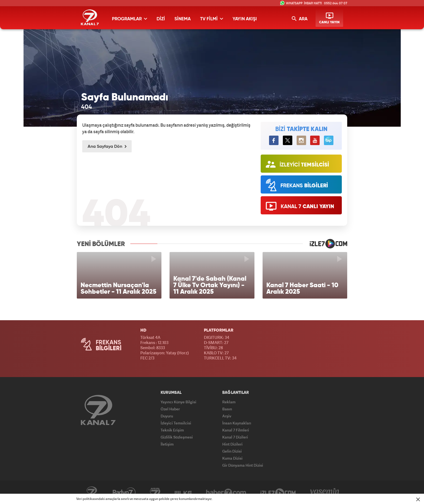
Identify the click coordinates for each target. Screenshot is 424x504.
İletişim (167, 444)
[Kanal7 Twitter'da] (288, 140)
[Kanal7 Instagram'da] (301, 140)
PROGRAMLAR (130, 19)
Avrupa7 (155, 492)
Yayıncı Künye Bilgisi (178, 402)
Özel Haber (170, 409)
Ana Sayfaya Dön (107, 147)
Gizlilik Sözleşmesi (177, 437)
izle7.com (325, 244)
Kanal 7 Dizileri (235, 437)
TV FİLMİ (212, 19)
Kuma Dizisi (232, 458)
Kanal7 (92, 492)
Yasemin (325, 492)
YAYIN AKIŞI (245, 19)
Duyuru (167, 416)
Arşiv (227, 416)
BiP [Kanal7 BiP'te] (329, 140)
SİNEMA (183, 19)
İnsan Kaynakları (237, 423)
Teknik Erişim (172, 430)
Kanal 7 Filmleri (236, 430)
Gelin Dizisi (232, 451)
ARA (300, 19)
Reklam (229, 402)
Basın (227, 409)
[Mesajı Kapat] (418, 499)
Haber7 (226, 492)
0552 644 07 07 (336, 4)
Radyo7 (124, 492)
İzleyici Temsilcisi (176, 423)
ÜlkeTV (183, 492)
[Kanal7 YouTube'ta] (315, 140)
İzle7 (278, 492)
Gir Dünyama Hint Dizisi (243, 465)
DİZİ (161, 19)
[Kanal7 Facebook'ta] (274, 140)
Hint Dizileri (232, 444)
